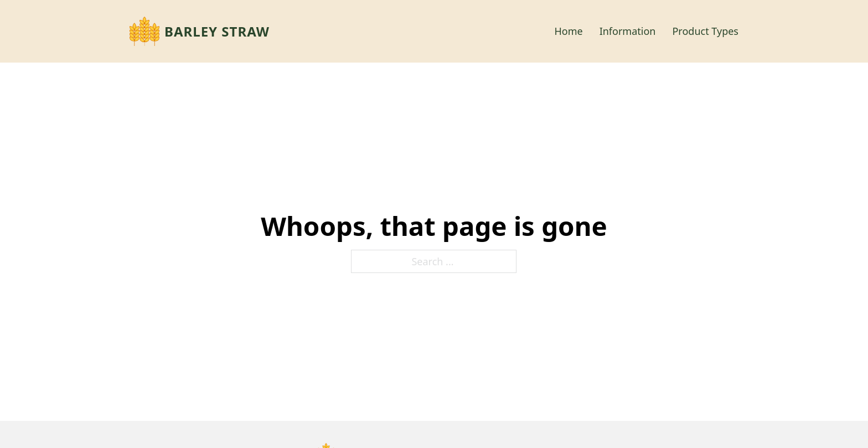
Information (628, 31)
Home (568, 31)
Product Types (705, 31)
